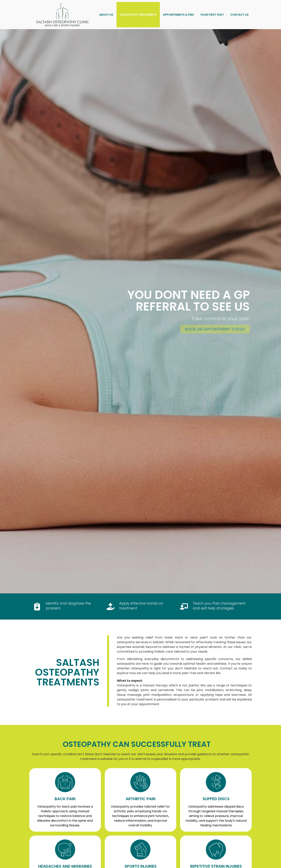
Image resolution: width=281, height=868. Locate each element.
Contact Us (239, 15)
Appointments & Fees (178, 15)
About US (106, 15)
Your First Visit (212, 15)
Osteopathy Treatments (138, 15)
